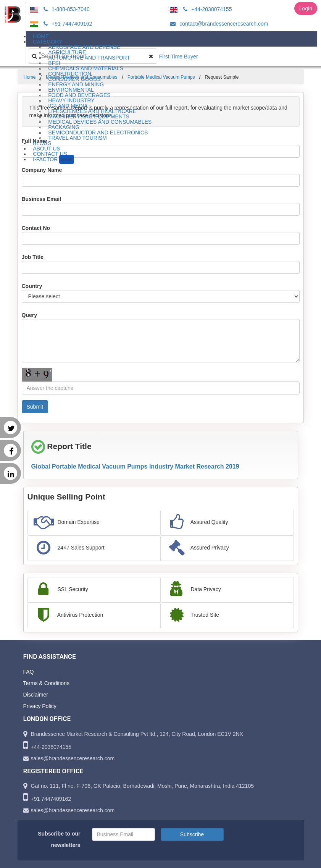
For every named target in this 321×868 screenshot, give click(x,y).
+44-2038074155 (206, 9)
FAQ (29, 672)
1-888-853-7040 (65, 9)
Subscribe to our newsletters (59, 839)
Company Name (42, 170)
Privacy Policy (40, 706)
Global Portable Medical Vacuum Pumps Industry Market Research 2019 (135, 466)
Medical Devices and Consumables (100, 122)
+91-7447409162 (67, 24)
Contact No (36, 228)
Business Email (42, 199)
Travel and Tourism (77, 138)
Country (32, 286)
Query (29, 315)
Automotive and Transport (89, 58)
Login (306, 8)
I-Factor (53, 159)
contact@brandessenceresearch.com (218, 24)
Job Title (33, 257)
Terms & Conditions (46, 683)
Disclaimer (36, 695)
